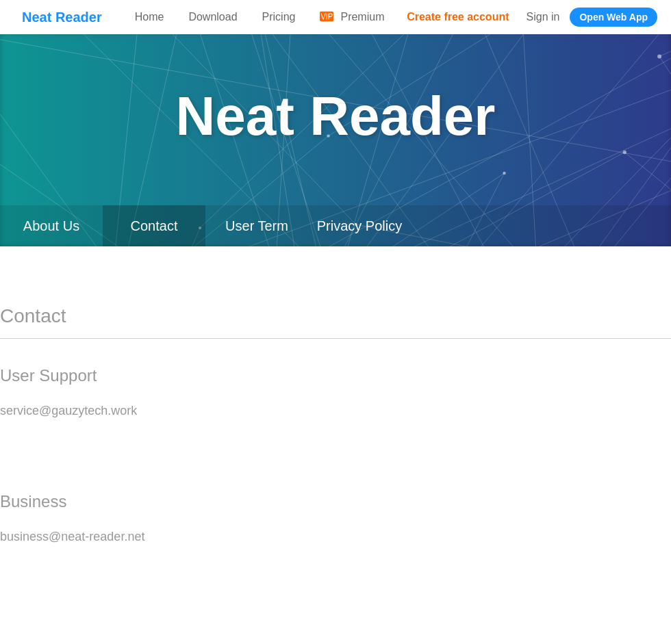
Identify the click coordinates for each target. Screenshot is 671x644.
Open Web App (613, 17)
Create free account (458, 17)
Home (150, 17)
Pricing (279, 17)
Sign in (543, 17)
